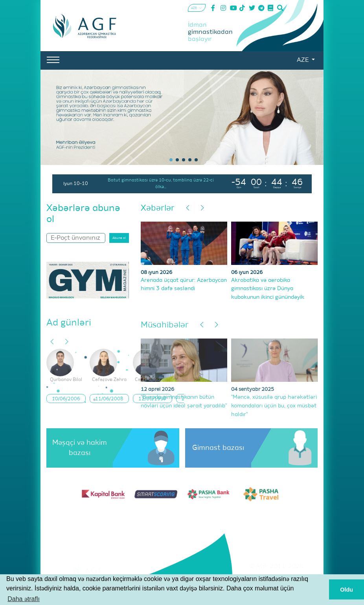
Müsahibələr (165, 325)
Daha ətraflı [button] (24, 599)
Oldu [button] (347, 590)
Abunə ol (119, 238)
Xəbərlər (158, 208)
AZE (303, 60)
